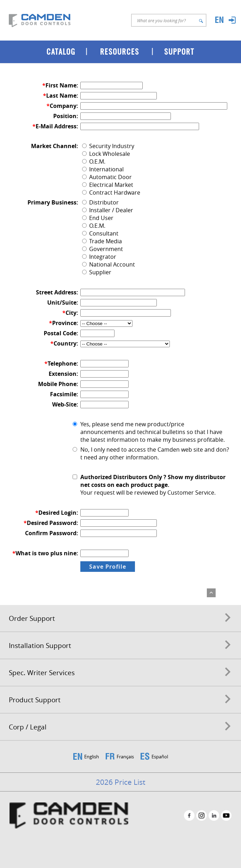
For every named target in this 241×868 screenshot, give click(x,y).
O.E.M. (94, 161)
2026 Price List (121, 782)
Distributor (100, 202)
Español (160, 757)
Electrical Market (108, 185)
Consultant (100, 233)
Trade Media (102, 241)
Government (103, 249)
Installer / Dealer (108, 210)
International (103, 169)
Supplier (97, 272)
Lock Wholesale (106, 154)
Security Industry (108, 146)
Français (125, 757)
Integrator (99, 257)
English (92, 757)
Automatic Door (107, 177)
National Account (109, 264)
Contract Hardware (111, 192)
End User (98, 218)
